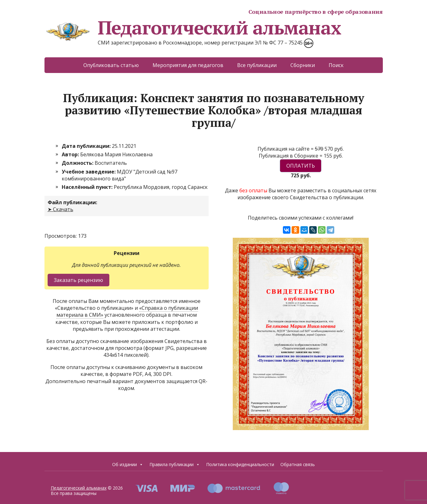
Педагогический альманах (193, 28)
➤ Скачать (60, 209)
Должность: (78, 163)
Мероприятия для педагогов (188, 65)
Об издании (128, 465)
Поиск (336, 65)
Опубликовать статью (111, 65)
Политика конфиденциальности (240, 464)
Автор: (71, 154)
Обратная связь (298, 464)
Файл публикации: (72, 202)
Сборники (303, 65)
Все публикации (257, 65)
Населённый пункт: (88, 187)
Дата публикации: (87, 146)
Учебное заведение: (89, 172)
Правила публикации (175, 465)
